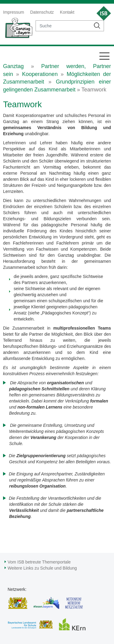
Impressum (14, 12)
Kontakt (67, 12)
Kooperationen (40, 74)
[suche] (63, 26)
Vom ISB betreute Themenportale (39, 562)
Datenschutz (42, 12)
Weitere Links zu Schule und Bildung (42, 568)
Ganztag (13, 66)
